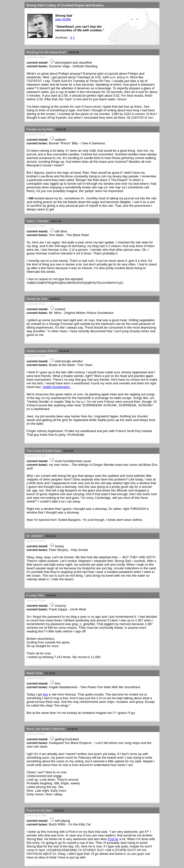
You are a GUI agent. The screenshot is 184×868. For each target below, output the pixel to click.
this (45, 694)
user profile (63, 19)
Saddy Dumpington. (56, 387)
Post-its (113, 839)
